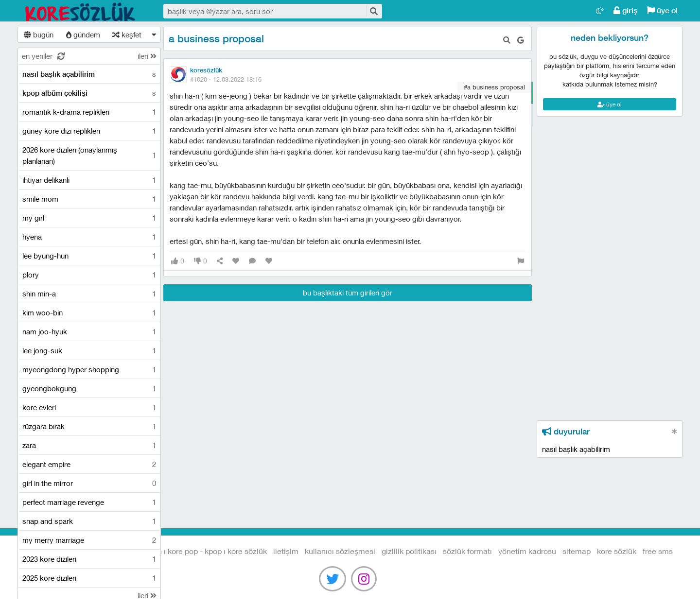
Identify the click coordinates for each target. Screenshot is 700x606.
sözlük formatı (467, 551)
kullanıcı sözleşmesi (340, 551)
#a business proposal (494, 87)
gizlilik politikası (409, 551)
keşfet (127, 35)
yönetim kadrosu (527, 551)
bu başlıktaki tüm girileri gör (348, 293)
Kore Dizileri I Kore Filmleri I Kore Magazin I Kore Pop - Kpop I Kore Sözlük (81, 11)
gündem (83, 35)
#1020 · (226, 79)
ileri (147, 56)
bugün (39, 35)
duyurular (566, 432)
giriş (625, 10)
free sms (658, 551)
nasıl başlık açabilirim (576, 449)
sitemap (577, 551)
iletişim (286, 551)
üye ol (662, 10)
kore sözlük (617, 551)
